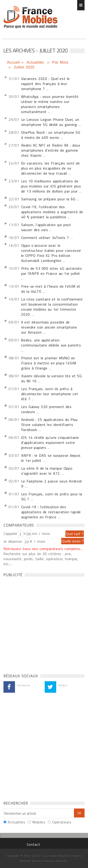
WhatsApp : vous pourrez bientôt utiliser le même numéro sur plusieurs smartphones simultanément (50, 104)
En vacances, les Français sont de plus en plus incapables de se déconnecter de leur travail (51, 168)
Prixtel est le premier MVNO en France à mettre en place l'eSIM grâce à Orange (49, 363)
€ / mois (38, 541)
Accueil (13, 62)
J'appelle (10, 533)
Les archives (31, 17)
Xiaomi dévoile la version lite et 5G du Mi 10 (52, 378)
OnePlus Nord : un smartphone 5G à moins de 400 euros (51, 135)
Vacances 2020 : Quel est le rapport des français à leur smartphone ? (45, 84)
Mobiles (39, 822)
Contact (33, 844)
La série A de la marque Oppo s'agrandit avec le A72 (47, 471)
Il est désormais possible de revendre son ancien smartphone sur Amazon (49, 327)
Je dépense (13, 541)
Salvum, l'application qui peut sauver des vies (46, 227)
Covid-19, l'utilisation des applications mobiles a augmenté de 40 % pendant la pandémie (52, 212)
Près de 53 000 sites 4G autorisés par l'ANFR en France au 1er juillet (52, 271)
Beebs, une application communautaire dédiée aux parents (51, 343)
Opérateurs (62, 822)
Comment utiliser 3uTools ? (46, 238)
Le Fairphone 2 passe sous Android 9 (51, 484)
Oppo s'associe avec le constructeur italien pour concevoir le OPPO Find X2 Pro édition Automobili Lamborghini (51, 253)
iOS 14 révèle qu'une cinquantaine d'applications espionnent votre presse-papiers (50, 443)
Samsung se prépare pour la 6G (48, 199)
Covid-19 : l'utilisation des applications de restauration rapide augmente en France (51, 512)
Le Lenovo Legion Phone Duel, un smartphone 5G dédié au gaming (50, 122)
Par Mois (60, 62)
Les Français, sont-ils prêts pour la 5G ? (52, 496)
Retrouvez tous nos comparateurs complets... (43, 549)
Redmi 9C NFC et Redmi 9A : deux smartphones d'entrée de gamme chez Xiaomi (51, 150)
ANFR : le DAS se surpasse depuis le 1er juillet (51, 458)
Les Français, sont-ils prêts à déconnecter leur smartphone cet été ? (50, 394)
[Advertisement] (44, 624)
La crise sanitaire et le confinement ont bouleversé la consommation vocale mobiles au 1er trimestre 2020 (52, 307)
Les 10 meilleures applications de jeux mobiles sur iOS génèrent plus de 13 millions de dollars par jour (51, 186)
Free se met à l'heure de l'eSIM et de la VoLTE (51, 289)
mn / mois (41, 533)
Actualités (36, 62)
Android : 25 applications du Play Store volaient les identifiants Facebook (50, 425)
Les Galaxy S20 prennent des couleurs (46, 409)
